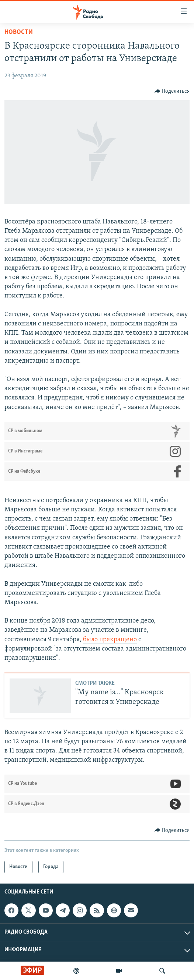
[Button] (172, 91)
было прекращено (110, 640)
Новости (19, 32)
